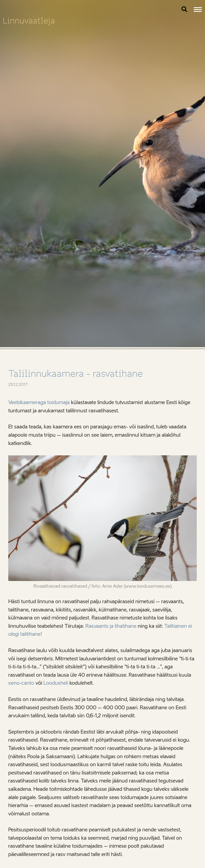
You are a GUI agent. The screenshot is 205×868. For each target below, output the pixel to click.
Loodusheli (56, 683)
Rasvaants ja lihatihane (111, 626)
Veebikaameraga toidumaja (39, 402)
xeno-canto (21, 683)
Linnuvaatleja (29, 21)
